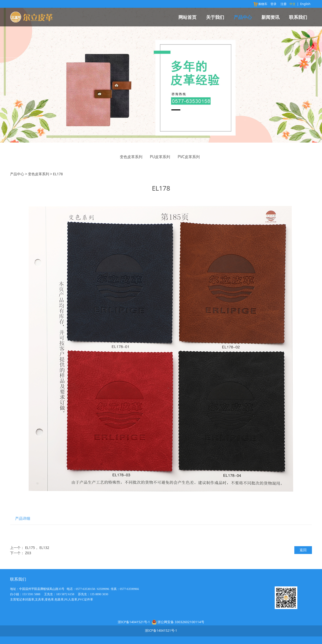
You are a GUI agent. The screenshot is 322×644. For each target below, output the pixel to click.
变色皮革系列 (131, 157)
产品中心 (243, 17)
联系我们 (298, 17)
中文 (293, 4)
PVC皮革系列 (189, 157)
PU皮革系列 (160, 157)
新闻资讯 (270, 17)
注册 (284, 4)
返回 (303, 550)
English (305, 4)
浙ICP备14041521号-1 (134, 622)
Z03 (28, 553)
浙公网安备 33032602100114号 (181, 622)
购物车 (260, 4)
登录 (273, 4)
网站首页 (187, 17)
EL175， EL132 (37, 548)
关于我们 (215, 17)
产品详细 (23, 518)
